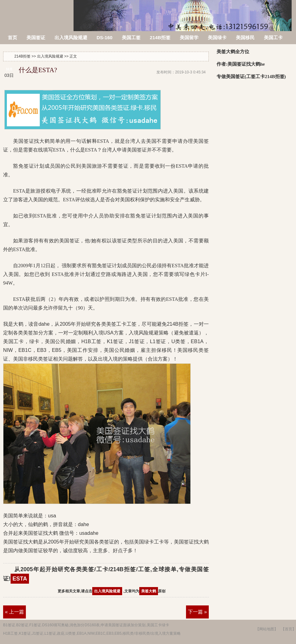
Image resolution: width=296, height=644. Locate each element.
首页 (12, 37)
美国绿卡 (217, 37)
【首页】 (289, 629)
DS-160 (105, 37)
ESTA (20, 579)
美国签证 (36, 37)
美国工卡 (273, 37)
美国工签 (131, 37)
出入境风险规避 (71, 37)
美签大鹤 (149, 591)
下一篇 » (197, 612)
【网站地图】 (267, 629)
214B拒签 (37, 12)
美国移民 (245, 37)
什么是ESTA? (38, 70)
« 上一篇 (14, 612)
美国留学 (189, 37)
